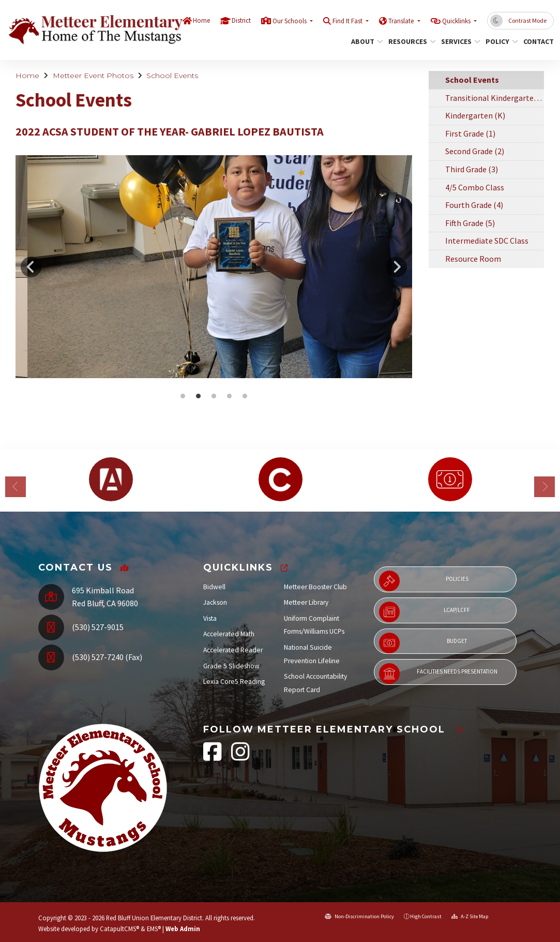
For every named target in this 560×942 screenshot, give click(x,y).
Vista (210, 618)
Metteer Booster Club (315, 587)
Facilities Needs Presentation (438, 674)
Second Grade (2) (475, 151)
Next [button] (397, 267)
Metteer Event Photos (93, 76)
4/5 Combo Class (475, 187)
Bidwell (214, 587)
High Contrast (426, 916)
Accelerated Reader (233, 650)
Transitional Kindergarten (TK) (495, 98)
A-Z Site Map (470, 916)
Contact (537, 41)
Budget (423, 643)
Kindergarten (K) (475, 115)
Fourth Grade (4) (474, 205)
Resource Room (473, 259)
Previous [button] (31, 267)
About (365, 41)
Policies (424, 581)
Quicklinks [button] (457, 21)
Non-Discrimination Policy (359, 916)
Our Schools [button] (290, 21)
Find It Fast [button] (348, 21)
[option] (214, 267)
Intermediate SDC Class (487, 241)
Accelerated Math (229, 634)
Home (201, 20)
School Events (172, 76)
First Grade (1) (470, 133)
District (241, 20)
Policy (500, 41)
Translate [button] (402, 21)
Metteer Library (306, 602)
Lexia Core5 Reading (234, 682)
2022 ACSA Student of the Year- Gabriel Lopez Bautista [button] (183, 396)
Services (458, 41)
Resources (410, 41)
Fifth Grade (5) (470, 223)
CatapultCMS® (119, 929)
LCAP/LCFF (425, 612)
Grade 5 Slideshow (231, 666)
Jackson (215, 602)
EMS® (154, 929)
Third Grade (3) (472, 169)
